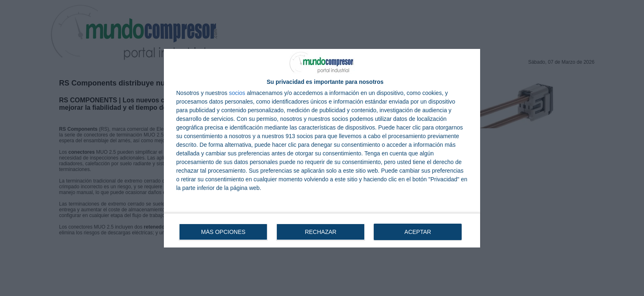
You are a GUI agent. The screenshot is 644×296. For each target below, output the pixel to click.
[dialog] (322, 148)
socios (237, 93)
